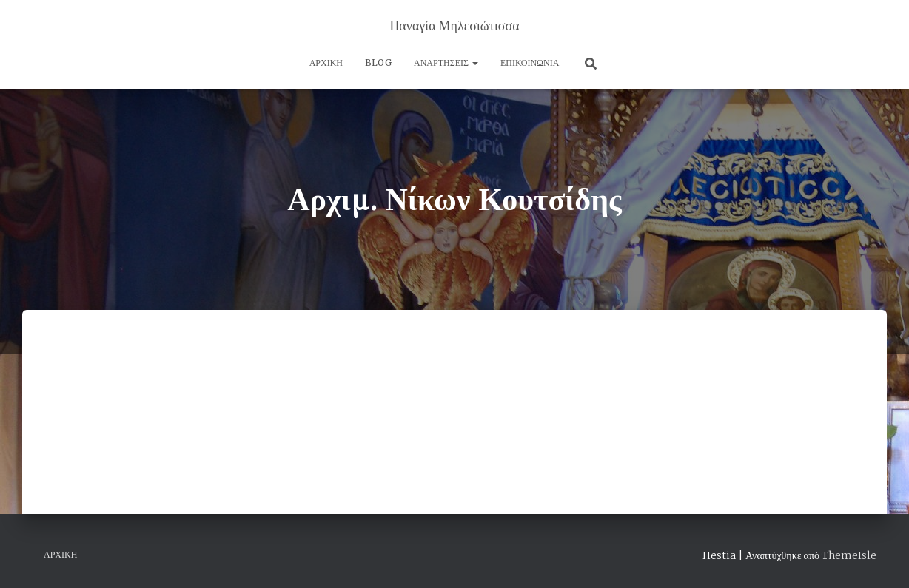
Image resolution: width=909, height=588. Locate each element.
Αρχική (326, 62)
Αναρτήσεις (446, 62)
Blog (378, 62)
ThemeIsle (849, 555)
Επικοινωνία (530, 62)
